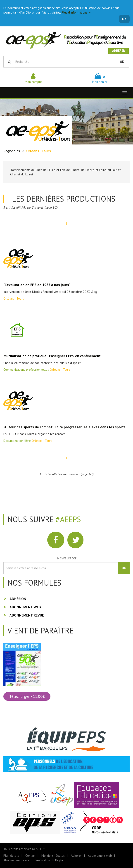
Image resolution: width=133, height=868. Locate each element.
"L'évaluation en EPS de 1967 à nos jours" (37, 285)
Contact (30, 856)
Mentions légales (53, 856)
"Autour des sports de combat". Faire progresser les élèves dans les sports (64, 427)
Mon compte (33, 79)
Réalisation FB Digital (50, 860)
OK (124, 19)
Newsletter (67, 558)
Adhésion (18, 599)
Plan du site (11, 856)
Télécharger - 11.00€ (27, 696)
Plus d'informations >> (76, 12)
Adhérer (119, 51)
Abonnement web (25, 607)
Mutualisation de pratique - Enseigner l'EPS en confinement (52, 356)
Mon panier (100, 79)
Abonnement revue (27, 615)
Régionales (12, 151)
